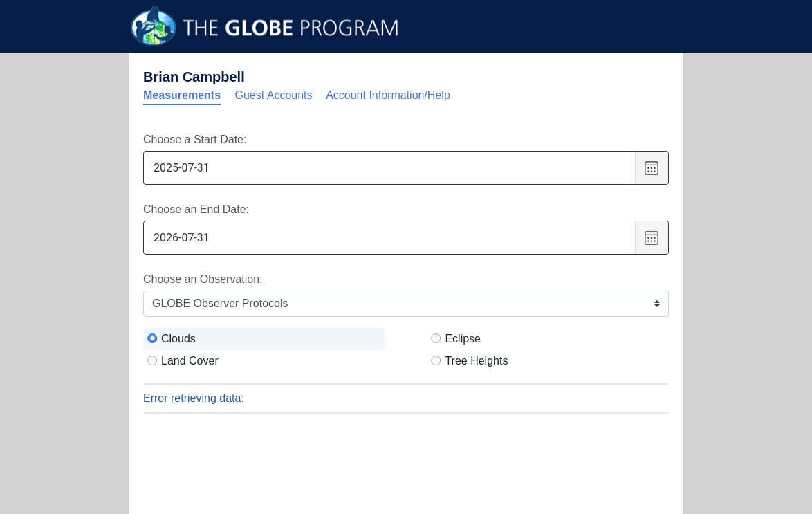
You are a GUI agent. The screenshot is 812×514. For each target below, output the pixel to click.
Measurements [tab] (182, 95)
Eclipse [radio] (463, 339)
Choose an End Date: (196, 209)
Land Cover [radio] (190, 361)
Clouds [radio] (178, 339)
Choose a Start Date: (195, 139)
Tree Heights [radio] (476, 361)
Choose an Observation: (203, 279)
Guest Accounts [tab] (274, 95)
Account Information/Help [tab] (388, 95)
